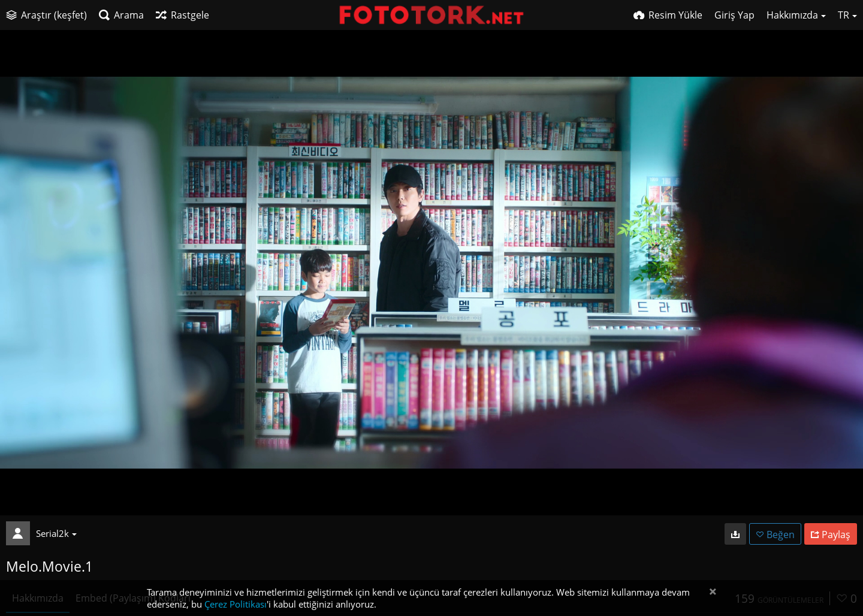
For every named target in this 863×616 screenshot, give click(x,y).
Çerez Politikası (236, 604)
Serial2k (56, 533)
